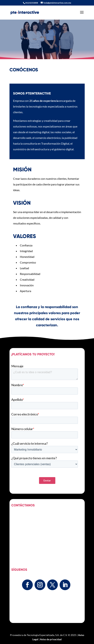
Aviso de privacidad (51, 639)
